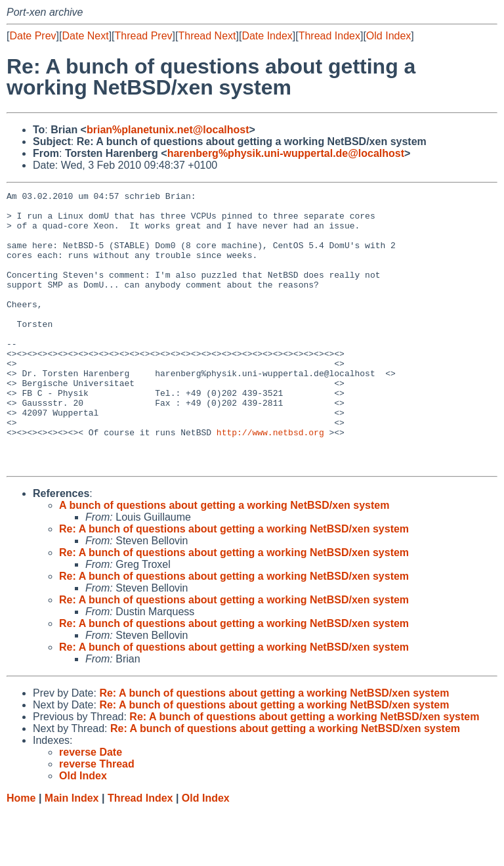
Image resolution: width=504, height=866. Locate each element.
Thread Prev (144, 36)
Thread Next (207, 36)
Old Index (388, 36)
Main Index (72, 853)
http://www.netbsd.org (270, 481)
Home (21, 853)
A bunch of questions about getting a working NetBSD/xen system (224, 560)
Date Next (85, 36)
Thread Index (329, 36)
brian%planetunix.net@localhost (168, 130)
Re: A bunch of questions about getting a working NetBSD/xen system (234, 584)
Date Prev (32, 36)
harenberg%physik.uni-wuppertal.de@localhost (286, 153)
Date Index (267, 36)
